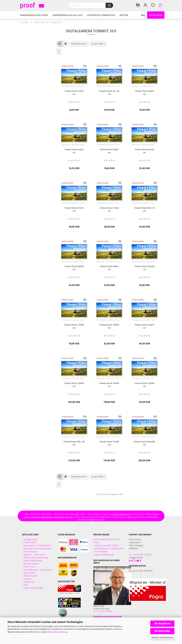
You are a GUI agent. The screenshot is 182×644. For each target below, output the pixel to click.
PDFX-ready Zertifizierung (36, 558)
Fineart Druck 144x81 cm (109, 385)
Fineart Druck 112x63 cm (74, 326)
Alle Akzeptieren (162, 624)
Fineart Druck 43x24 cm (74, 151)
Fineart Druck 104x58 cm (144, 268)
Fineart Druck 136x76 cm (74, 385)
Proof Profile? (101, 552)
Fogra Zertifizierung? (104, 555)
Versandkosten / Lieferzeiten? (109, 549)
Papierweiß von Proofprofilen (38, 546)
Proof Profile (30, 543)
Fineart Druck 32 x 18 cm (109, 93)
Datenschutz (30, 573)
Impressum (29, 582)
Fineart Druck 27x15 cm (74, 93)
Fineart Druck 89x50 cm (74, 268)
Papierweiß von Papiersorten (37, 549)
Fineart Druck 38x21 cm (144, 93)
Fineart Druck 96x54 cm (109, 268)
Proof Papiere (30, 552)
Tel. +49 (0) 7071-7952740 (103, 611)
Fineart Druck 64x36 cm (144, 151)
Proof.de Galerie (31, 564)
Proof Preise (30, 567)
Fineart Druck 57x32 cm (74, 210)
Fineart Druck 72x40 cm (109, 210)
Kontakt (27, 579)
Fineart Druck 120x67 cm (109, 326)
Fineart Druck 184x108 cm (144, 443)
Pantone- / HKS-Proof (34, 555)
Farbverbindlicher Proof (34, 15)
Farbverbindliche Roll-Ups (68, 15)
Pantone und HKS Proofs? (107, 546)
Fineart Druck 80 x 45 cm (144, 210)
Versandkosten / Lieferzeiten (38, 570)
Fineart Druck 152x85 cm (144, 385)
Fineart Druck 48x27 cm (109, 151)
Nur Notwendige (162, 631)
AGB (25, 585)
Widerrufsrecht (31, 576)
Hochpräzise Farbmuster (101, 15)
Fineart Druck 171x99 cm (109, 443)
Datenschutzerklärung (58, 632)
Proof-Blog (156, 15)
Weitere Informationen (162, 638)
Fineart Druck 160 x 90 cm (74, 443)
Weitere (124, 15)
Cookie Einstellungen (34, 588)
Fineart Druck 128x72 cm (144, 326)
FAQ (143, 15)
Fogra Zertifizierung (33, 561)
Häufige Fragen (31, 539)
